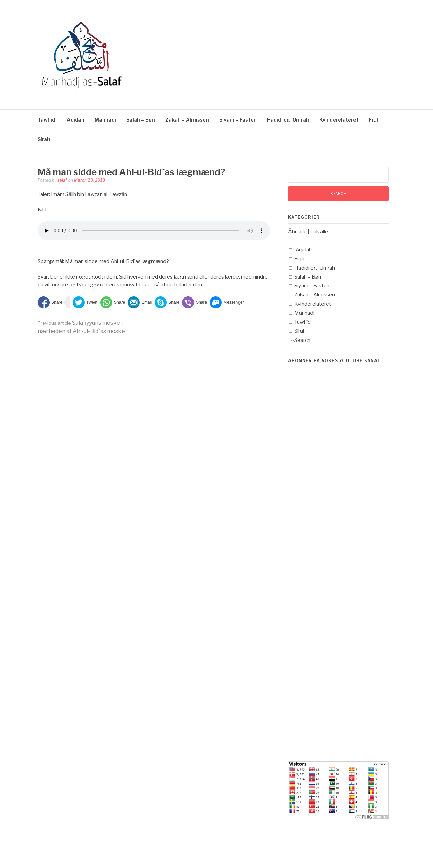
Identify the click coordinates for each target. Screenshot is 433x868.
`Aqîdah (75, 120)
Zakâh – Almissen (187, 120)
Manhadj (105, 120)
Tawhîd (46, 120)
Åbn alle (297, 232)
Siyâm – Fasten (238, 120)
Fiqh (374, 120)
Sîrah (44, 139)
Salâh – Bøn (141, 120)
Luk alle (319, 232)
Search (302, 340)
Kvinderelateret (339, 120)
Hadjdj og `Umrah (288, 120)
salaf (62, 180)
